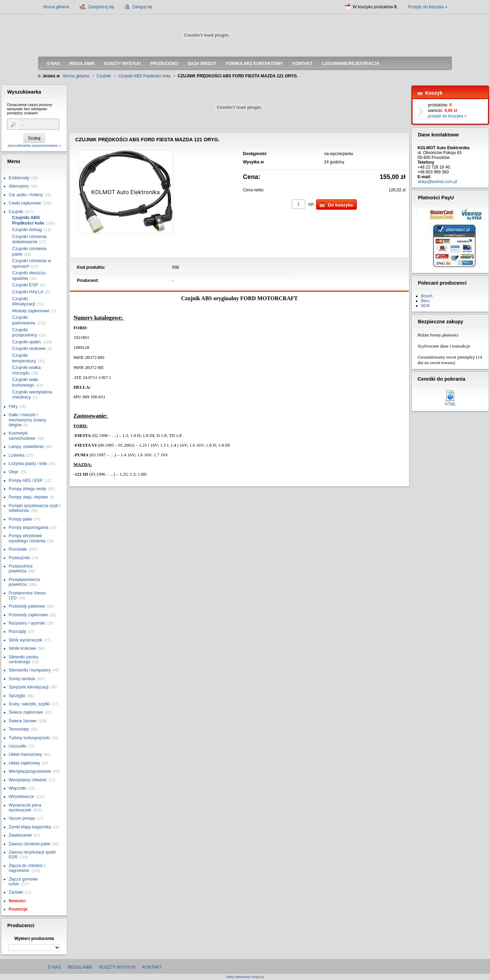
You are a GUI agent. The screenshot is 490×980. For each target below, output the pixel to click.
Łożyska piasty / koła (28, 464)
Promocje (18, 909)
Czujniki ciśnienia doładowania (29, 239)
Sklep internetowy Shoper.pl (245, 977)
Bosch (427, 296)
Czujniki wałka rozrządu (26, 370)
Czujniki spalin (26, 342)
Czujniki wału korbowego (25, 382)
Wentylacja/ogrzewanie (30, 771)
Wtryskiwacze (21, 797)
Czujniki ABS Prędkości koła (28, 220)
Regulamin (80, 967)
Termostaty (19, 729)
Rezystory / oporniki (27, 623)
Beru (425, 301)
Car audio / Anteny (26, 195)
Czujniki (16, 212)
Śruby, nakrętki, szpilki (29, 704)
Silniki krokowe (22, 648)
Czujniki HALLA (28, 292)
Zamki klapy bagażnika (30, 827)
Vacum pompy (22, 818)
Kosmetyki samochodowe (22, 436)
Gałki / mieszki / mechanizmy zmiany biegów (27, 420)
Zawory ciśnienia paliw (29, 844)
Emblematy (19, 178)
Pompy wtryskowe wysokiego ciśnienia (27, 538)
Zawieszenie (20, 835)
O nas (54, 967)
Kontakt (152, 967)
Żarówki (16, 892)
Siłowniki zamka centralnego (23, 659)
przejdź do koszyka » (447, 116)
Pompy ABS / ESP (26, 481)
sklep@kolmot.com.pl (437, 182)
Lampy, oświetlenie (26, 447)
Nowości (17, 901)
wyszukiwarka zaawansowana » (34, 145)
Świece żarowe (23, 721)
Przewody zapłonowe (28, 615)
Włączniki (17, 788)
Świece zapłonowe (26, 712)
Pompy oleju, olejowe (28, 497)
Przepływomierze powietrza (24, 582)
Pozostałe (18, 549)
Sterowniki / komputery (30, 670)
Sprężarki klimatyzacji (29, 687)
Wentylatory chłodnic (28, 780)
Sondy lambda (22, 679)
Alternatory (19, 186)
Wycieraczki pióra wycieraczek (25, 808)
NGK (425, 306)
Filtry (13, 407)
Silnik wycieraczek (25, 640)
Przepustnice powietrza (21, 569)
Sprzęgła (17, 696)
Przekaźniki (19, 558)
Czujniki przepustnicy (25, 332)
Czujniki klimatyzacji (24, 301)
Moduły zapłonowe (31, 311)
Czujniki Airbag (27, 230)
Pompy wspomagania (29, 527)
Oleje (13, 472)
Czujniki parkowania (24, 320)
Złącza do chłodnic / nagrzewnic (27, 868)
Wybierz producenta (34, 939)
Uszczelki (17, 746)
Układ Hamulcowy (25, 754)
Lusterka (17, 455)
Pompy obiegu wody (27, 489)
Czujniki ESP (25, 285)
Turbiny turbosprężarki (29, 738)
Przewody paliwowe (27, 606)
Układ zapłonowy (24, 763)
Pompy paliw (20, 519)
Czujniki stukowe (29, 348)
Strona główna (56, 7)
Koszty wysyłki (117, 967)
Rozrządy (17, 631)
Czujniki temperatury (24, 358)
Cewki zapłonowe (25, 203)
